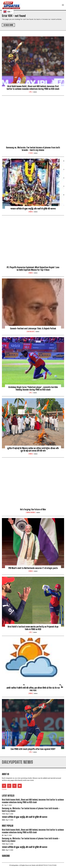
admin (35, 92)
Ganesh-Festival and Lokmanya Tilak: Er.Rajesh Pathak (33, 328)
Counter (4, 789)
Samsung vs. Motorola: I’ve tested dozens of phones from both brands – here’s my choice (33, 149)
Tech (31, 153)
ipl (31, 92)
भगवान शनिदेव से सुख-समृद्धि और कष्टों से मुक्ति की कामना (33, 209)
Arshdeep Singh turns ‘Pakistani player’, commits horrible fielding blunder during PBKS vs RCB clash (33, 388)
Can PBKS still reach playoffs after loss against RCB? (33, 749)
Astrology (31, 332)
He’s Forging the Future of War (33, 509)
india (31, 212)
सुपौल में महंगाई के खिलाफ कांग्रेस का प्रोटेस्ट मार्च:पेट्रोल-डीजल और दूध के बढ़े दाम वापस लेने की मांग (33, 450)
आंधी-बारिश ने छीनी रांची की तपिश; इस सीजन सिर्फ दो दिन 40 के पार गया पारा (33, 689)
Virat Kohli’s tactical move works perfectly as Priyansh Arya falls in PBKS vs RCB (33, 628)
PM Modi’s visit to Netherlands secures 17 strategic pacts (33, 568)
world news (31, 512)
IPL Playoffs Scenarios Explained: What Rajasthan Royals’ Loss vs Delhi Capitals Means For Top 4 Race (33, 269)
